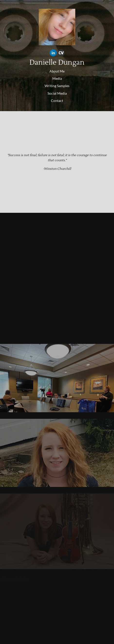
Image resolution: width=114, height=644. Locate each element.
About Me (57, 71)
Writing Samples (57, 86)
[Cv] (61, 54)
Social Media (57, 93)
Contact (57, 101)
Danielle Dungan (57, 63)
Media (57, 78)
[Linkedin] (53, 54)
